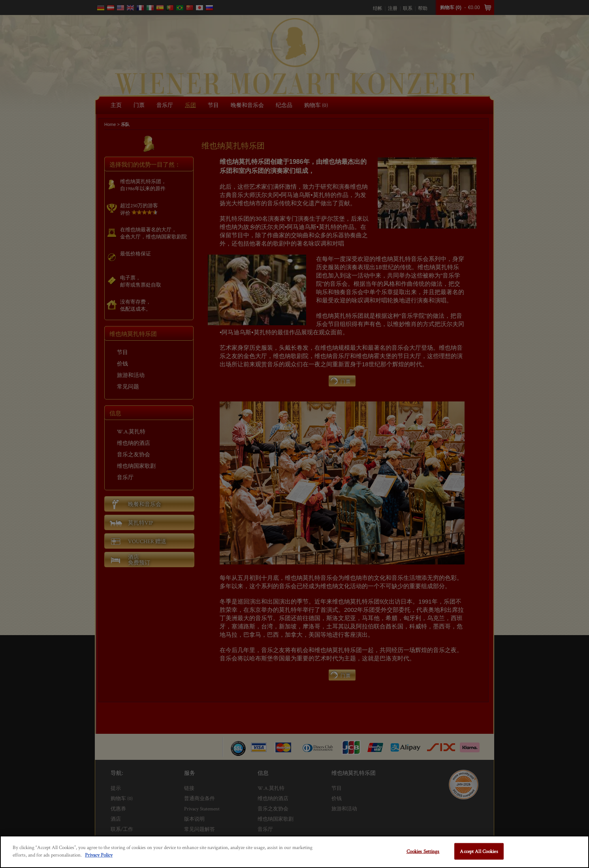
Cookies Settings (423, 851)
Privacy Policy (99, 855)
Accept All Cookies (479, 851)
